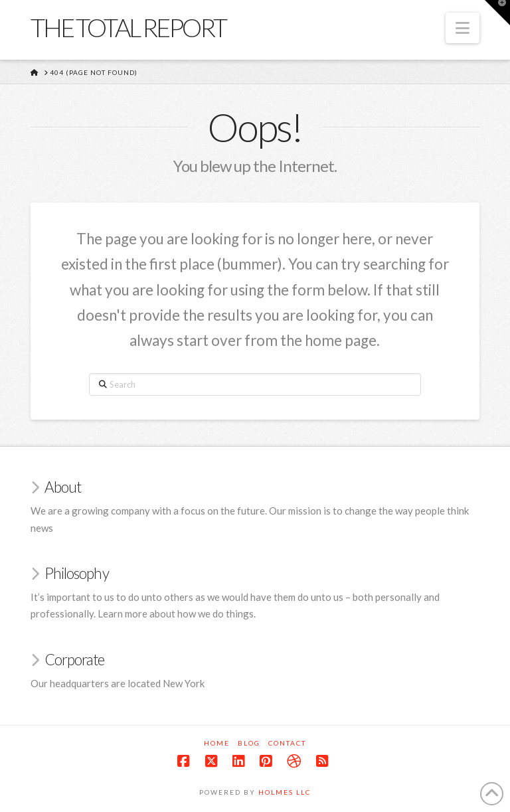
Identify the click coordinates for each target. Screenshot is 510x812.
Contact (287, 743)
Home (217, 743)
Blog (249, 743)
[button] (463, 28)
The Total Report (128, 27)
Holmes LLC (285, 792)
